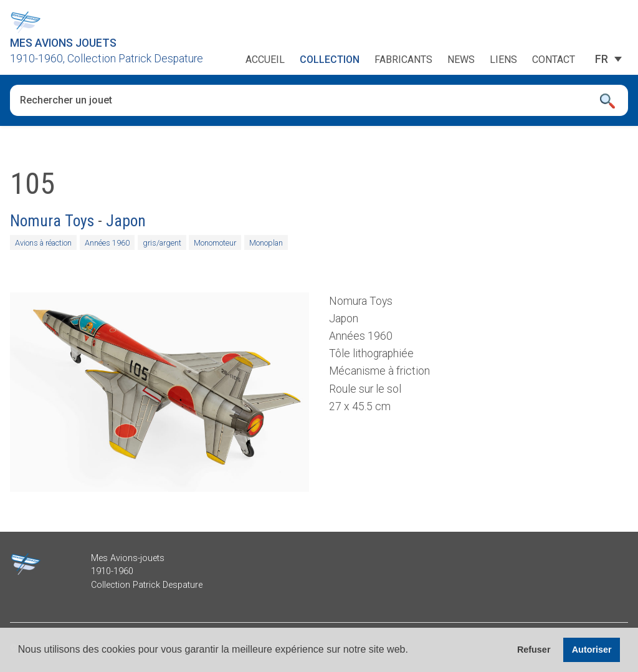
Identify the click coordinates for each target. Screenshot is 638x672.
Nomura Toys (52, 221)
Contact (554, 60)
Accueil (265, 60)
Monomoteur (215, 243)
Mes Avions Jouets (63, 43)
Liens (503, 60)
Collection (330, 60)
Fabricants (403, 60)
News (461, 60)
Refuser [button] (534, 650)
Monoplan (266, 243)
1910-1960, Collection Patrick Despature (107, 59)
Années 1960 (107, 243)
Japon (126, 221)
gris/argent (162, 243)
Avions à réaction (43, 243)
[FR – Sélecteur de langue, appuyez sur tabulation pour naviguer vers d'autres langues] (602, 59)
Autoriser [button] (592, 650)
